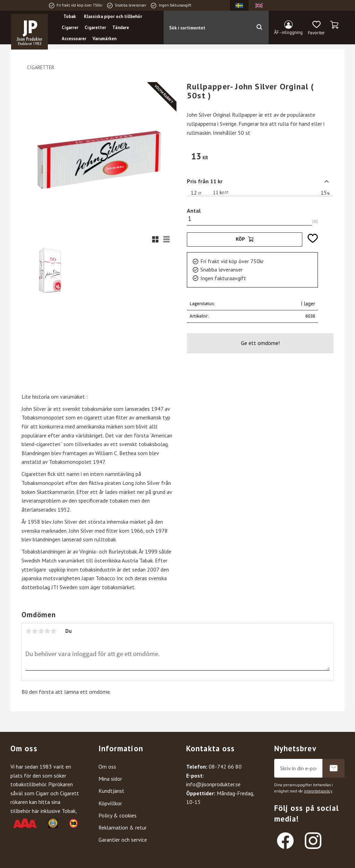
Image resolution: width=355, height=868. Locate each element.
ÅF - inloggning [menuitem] (288, 32)
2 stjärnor (35, 631)
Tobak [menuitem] (70, 16)
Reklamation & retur (123, 827)
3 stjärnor (41, 631)
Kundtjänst (111, 791)
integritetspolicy (318, 791)
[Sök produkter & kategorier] (207, 27)
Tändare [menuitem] (121, 28)
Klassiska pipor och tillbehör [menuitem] (114, 16)
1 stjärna (28, 631)
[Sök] (259, 27)
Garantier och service (123, 840)
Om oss (107, 767)
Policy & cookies (118, 815)
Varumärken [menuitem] (105, 39)
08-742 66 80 (225, 767)
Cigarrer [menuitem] (71, 28)
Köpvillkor (110, 803)
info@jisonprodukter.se (213, 784)
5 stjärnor (53, 631)
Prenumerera (334, 768)
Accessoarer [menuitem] (75, 39)
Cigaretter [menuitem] (96, 28)
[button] (316, 28)
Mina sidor (110, 779)
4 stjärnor (47, 631)
